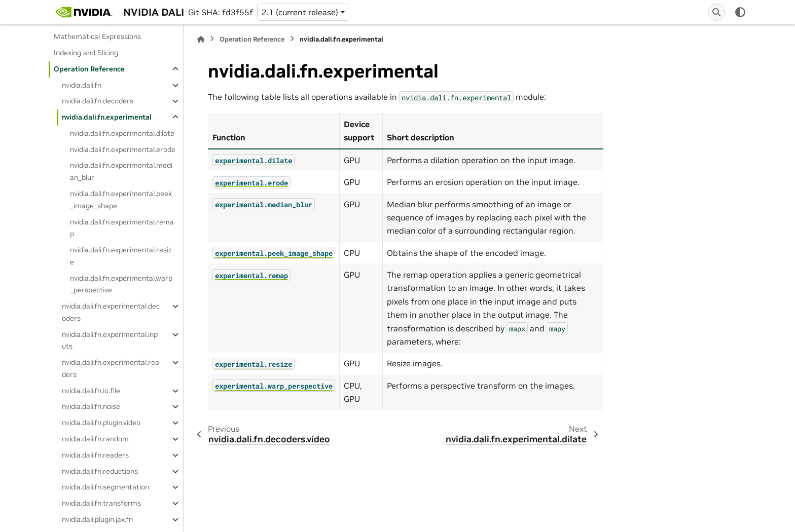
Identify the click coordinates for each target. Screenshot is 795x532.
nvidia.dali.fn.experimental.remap (122, 228)
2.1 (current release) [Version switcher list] (300, 12)
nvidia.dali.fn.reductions (100, 471)
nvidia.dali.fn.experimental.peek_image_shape (121, 200)
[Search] (716, 12)
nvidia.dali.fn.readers (95, 455)
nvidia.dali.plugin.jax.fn (97, 519)
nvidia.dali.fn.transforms (101, 503)
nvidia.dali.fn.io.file (91, 391)
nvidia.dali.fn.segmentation (105, 487)
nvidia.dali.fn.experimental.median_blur (121, 171)
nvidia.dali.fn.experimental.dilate (122, 133)
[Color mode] (740, 12)
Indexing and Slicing (86, 53)
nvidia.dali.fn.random (95, 439)
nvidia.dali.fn (82, 85)
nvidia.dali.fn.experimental (107, 117)
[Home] (201, 39)
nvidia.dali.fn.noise (91, 406)
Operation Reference (89, 69)
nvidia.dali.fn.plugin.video (101, 423)
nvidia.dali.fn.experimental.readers (111, 368)
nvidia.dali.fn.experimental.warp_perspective (121, 284)
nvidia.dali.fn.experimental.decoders (111, 312)
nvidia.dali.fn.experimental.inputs (110, 340)
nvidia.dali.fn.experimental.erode (123, 149)
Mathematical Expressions (97, 36)
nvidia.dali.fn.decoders (98, 101)
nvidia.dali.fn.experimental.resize (121, 256)
